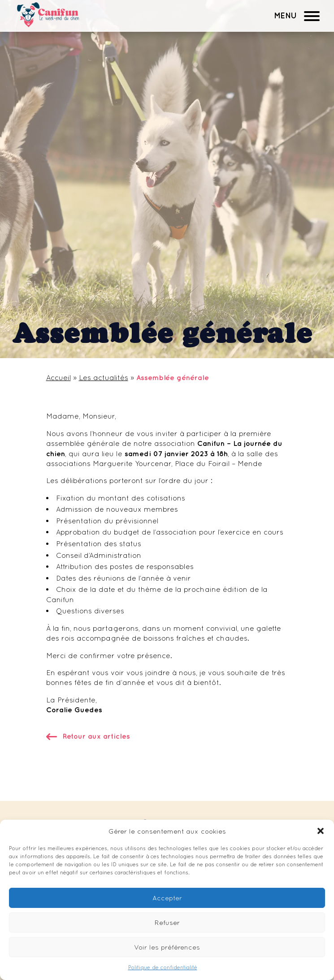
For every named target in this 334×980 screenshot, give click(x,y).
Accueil (59, 377)
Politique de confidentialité (163, 967)
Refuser (167, 922)
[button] (321, 831)
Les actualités (104, 377)
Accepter (167, 898)
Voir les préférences (167, 947)
